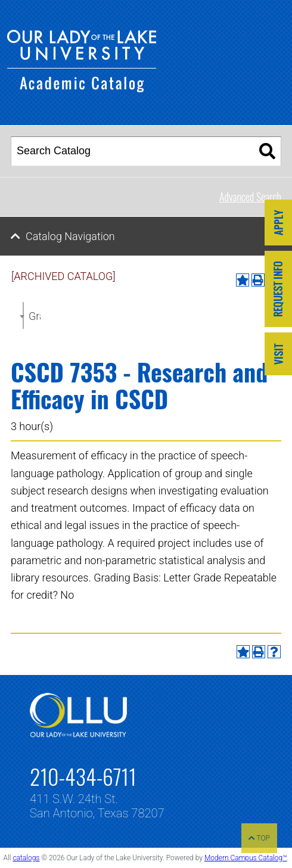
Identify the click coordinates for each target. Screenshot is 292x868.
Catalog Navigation (70, 236)
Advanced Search (250, 197)
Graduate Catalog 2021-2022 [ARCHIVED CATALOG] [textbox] (35, 316)
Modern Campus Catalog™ (246, 858)
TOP (259, 838)
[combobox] (23, 315)
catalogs (26, 858)
